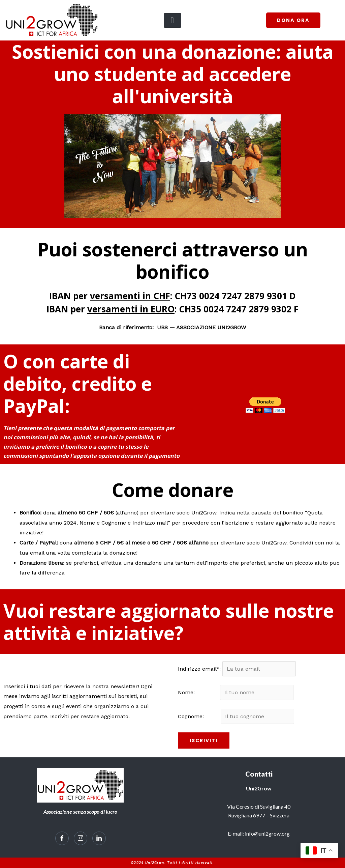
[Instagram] (81, 839)
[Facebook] (62, 839)
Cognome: (198, 716)
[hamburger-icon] (172, 20)
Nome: (198, 693)
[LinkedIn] (99, 839)
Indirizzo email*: (200, 669)
